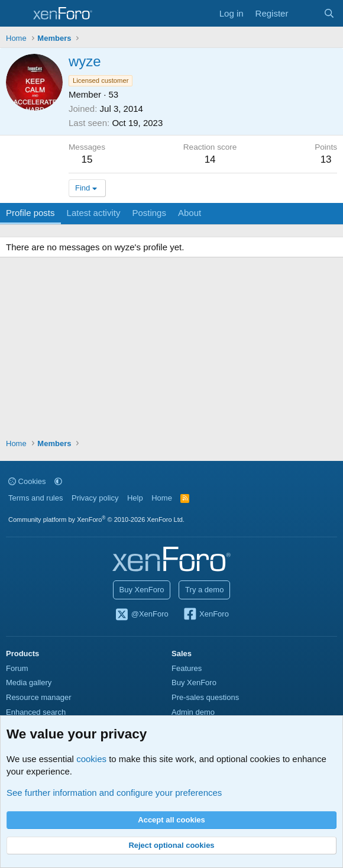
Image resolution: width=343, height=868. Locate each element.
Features (187, 668)
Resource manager (39, 697)
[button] (58, 481)
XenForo (206, 615)
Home (162, 498)
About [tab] (190, 213)
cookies (91, 759)
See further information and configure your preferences (114, 793)
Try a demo (204, 590)
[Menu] (16, 14)
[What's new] (305, 13)
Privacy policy (95, 498)
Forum (17, 668)
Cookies (27, 481)
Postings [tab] (149, 213)
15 (87, 159)
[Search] (329, 13)
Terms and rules (35, 498)
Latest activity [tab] (94, 213)
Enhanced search (36, 712)
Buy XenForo (142, 590)
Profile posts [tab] (30, 213)
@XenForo (141, 615)
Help (135, 498)
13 (326, 159)
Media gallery (29, 683)
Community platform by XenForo (96, 519)
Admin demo (193, 712)
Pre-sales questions (205, 697)
